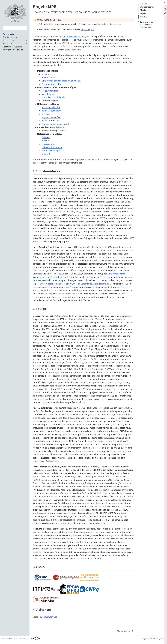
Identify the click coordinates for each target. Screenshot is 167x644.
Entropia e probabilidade (53, 97)
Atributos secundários (52, 111)
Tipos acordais (48, 144)
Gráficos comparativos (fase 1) (56, 124)
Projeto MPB (7, 639)
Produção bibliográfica (52, 151)
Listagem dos (52, 147)
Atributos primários (51, 107)
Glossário (46, 154)
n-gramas (46, 114)
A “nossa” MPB (48, 77)
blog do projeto (87, 29)
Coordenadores (147, 7)
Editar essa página (146, 22)
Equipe (143, 10)
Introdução (47, 74)
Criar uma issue (144, 27)
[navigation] (14, 40)
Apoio (143, 13)
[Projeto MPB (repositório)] (15, 21)
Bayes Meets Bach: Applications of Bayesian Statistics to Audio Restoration (75, 284)
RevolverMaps (50, 617)
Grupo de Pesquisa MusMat (72, 36)
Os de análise (52, 84)
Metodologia (48, 94)
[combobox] (15, 28)
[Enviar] (5, 28)
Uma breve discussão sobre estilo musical (61, 81)
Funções (46, 141)
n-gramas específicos (52, 117)
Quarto (162, 639)
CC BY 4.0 (33, 639)
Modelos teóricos (50, 91)
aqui (65, 159)
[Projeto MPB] (12, 21)
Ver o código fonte (146, 25)
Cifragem (46, 137)
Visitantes (145, 17)
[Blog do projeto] (125, 631)
